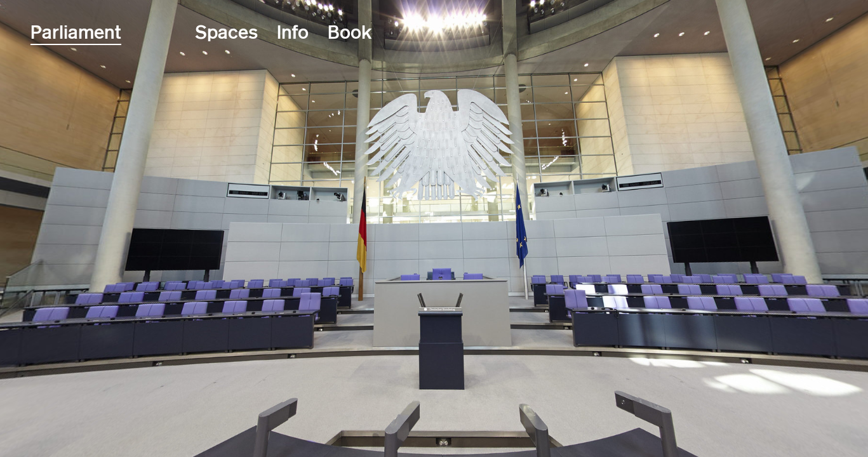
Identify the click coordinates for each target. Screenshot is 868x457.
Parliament (76, 32)
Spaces (226, 32)
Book (350, 32)
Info (293, 32)
